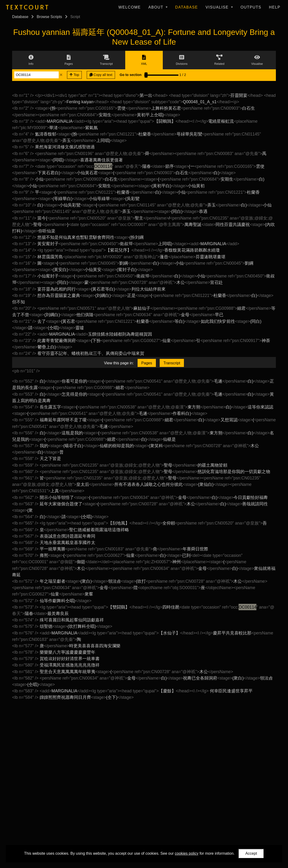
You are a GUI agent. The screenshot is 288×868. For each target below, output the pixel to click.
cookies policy (187, 853)
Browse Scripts (49, 17)
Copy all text (101, 75)
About (156, 7)
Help (275, 7)
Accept (251, 853)
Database (187, 7)
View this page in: (119, 363)
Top (74, 75)
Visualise (218, 7)
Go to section (131, 75)
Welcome (130, 7)
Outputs (251, 7)
